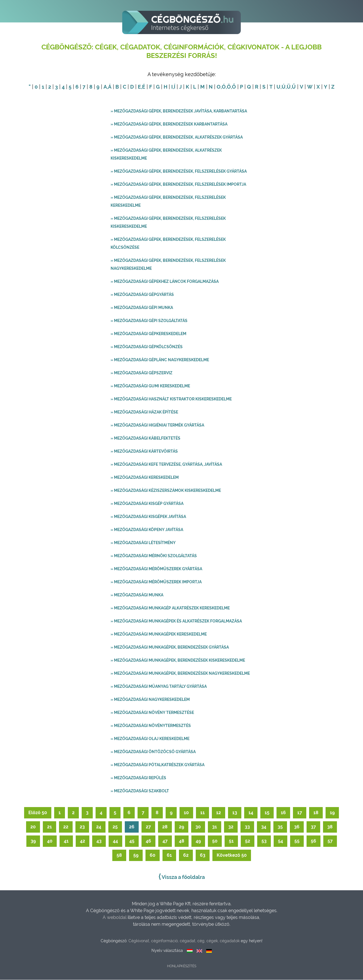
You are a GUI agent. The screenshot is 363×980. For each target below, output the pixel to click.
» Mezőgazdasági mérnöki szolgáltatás (154, 556)
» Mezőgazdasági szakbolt (140, 791)
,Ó (223, 87)
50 (215, 841)
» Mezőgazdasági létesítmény (143, 543)
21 (49, 827)
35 (280, 827)
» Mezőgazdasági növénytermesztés (151, 726)
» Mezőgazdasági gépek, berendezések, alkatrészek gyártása (177, 137)
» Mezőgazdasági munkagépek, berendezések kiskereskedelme (178, 661)
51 (231, 841)
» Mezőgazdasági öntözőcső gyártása (153, 752)
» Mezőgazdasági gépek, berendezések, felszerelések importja (178, 185)
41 (66, 841)
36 (297, 827)
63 (203, 855)
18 (316, 813)
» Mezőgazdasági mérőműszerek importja (156, 582)
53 (264, 841)
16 (283, 813)
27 (148, 827)
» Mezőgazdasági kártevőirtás (144, 452)
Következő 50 (232, 855)
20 (33, 827)
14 (251, 813)
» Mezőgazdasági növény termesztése (152, 713)
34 (264, 827)
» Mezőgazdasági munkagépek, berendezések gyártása (170, 647)
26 (132, 827)
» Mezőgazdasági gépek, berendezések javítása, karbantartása (179, 111)
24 (99, 827)
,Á (109, 87)
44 (115, 841)
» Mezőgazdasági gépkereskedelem (148, 334)
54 (280, 841)
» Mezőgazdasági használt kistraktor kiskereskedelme (171, 399)
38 (330, 827)
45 (132, 841)
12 (219, 813)
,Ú (283, 87)
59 (136, 855)
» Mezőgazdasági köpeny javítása (147, 530)
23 (82, 827)
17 (300, 813)
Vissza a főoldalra (181, 877)
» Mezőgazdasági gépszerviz (142, 373)
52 (248, 841)
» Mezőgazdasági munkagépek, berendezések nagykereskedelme (180, 674)
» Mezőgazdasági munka (137, 595)
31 (215, 827)
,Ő (233, 87)
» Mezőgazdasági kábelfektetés (145, 438)
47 (165, 841)
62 (186, 855)
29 (181, 827)
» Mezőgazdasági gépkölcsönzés (147, 347)
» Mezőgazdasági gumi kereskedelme (150, 386)
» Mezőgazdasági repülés (138, 778)
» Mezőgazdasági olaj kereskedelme (150, 739)
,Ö (228, 87)
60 (153, 855)
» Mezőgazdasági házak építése (144, 412)
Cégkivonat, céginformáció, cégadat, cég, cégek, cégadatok (184, 941)
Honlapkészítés (182, 966)
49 (198, 841)
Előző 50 (38, 813)
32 (231, 827)
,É (143, 87)
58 (119, 855)
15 (267, 813)
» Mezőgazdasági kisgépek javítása (148, 517)
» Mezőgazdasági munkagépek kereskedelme (159, 634)
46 (148, 841)
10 (186, 813)
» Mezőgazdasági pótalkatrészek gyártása (158, 765)
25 (115, 827)
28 (165, 827)
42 (83, 841)
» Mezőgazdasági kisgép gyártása (147, 504)
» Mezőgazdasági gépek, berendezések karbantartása (169, 124)
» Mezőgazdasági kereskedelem (145, 478)
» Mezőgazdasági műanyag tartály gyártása (159, 687)
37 (313, 827)
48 (182, 841)
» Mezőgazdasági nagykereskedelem (150, 700)
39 (33, 841)
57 (330, 841)
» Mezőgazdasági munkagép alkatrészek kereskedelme (170, 608)
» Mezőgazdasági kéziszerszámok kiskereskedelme (166, 491)
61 (169, 855)
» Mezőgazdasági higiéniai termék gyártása (157, 425)
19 (332, 813)
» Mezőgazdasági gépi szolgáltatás (149, 321)
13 (235, 813)
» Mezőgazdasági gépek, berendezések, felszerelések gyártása (179, 172)
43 (99, 841)
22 (66, 827)
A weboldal (115, 918)
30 (198, 827)
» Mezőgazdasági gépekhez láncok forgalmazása (165, 282)
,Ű (293, 87)
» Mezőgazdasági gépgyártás (142, 295)
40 (50, 841)
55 (297, 841)
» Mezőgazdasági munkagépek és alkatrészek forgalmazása (176, 621)
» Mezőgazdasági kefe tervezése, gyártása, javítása (166, 465)
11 (202, 813)
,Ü (288, 87)
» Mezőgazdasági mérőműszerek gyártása (156, 569)
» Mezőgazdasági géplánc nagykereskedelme (160, 360)
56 (314, 841)
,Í (174, 87)
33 (247, 827)
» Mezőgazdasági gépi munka (142, 308)
